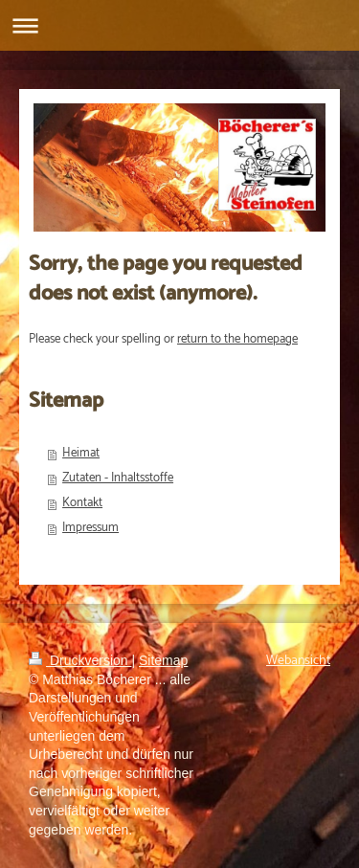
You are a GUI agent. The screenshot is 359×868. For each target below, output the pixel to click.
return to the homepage (237, 339)
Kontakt (82, 503)
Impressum (90, 528)
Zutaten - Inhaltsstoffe (118, 478)
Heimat (81, 453)
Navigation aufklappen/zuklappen (179, 25)
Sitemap (163, 660)
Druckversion (80, 660)
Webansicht (298, 661)
